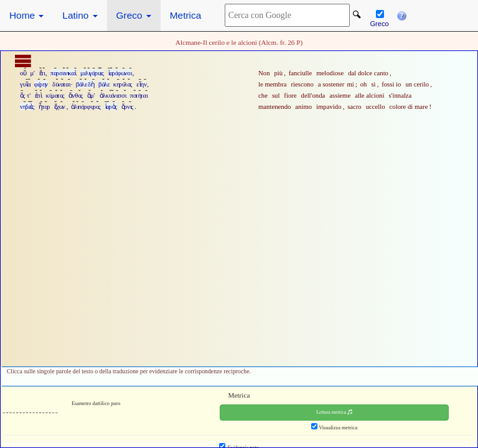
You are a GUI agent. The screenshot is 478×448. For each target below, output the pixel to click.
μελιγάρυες (92, 73)
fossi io (391, 84)
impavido (329, 106)
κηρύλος (123, 84)
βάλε (104, 84)
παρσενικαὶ (63, 73)
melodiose (330, 73)
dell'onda (313, 95)
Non (264, 73)
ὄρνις (127, 106)
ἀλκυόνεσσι (113, 95)
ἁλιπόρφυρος (86, 106)
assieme (340, 95)
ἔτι (42, 73)
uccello (376, 106)
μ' (32, 73)
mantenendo (274, 106)
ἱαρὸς (111, 106)
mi (351, 84)
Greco (134, 15)
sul (276, 95)
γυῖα (25, 84)
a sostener (331, 84)
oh (364, 84)
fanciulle (300, 73)
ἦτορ (44, 106)
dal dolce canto (368, 73)
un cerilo (417, 84)
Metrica (185, 15)
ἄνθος (76, 95)
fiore (290, 95)
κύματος (55, 95)
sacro (354, 106)
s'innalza (400, 95)
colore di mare (409, 106)
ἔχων (59, 106)
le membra (272, 84)
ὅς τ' (25, 95)
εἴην (141, 84)
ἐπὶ (38, 95)
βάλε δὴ (85, 84)
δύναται (61, 84)
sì (373, 84)
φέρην (41, 84)
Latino (80, 15)
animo (303, 106)
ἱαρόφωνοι (120, 73)
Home (26, 15)
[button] (401, 13)
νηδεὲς (27, 106)
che (263, 95)
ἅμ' (91, 95)
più (278, 73)
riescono (302, 84)
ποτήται (138, 95)
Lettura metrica (334, 412)
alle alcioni (369, 95)
